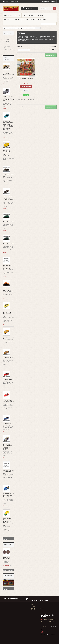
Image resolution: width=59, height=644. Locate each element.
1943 (34, 36)
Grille (53, 50)
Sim (40, 39)
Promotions (8, 545)
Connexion (53, 1)
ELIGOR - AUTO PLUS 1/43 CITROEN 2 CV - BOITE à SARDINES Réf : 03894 (8, 99)
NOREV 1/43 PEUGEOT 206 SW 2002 (8, 244)
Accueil (7, 37)
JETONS (25, 20)
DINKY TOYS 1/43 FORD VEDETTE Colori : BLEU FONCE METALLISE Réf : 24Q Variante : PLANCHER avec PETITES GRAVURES (8, 125)
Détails (19, 42)
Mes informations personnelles (47, 609)
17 (22, 38)
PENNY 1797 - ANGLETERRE (6, 558)
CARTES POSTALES (29, 15)
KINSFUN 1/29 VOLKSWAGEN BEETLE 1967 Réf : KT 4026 (8, 152)
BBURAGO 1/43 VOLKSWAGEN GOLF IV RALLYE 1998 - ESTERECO (8, 446)
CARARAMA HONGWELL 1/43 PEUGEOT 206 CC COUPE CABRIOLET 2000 (8, 314)
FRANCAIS (31, 28)
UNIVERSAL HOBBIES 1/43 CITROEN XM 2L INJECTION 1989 (8, 267)
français (24, 36)
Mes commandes (44, 603)
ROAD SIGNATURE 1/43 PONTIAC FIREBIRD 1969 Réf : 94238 (8, 199)
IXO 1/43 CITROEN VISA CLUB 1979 (7, 290)
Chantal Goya (34, 39)
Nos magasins (8, 52)
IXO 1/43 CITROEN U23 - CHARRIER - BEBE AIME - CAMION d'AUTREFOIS (8, 496)
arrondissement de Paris (44, 36)
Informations (8, 33)
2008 (27, 38)
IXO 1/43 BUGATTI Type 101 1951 (7, 424)
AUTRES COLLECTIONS (39, 20)
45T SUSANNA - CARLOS (26, 78)
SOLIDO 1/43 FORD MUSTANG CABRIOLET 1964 (8, 402)
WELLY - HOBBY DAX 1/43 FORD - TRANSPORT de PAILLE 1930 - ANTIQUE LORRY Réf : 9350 (8, 522)
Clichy (19, 38)
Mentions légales (9, 44)
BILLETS (17, 15)
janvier (24, 38)
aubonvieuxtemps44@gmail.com (48, 634)
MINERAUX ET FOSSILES (12, 20)
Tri (17, 50)
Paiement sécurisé (9, 50)
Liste (56, 50)
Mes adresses (43, 607)
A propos (33, 606)
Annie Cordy (48, 39)
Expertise (7, 42)
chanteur (45, 35)
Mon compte (44, 601)
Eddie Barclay (26, 39)
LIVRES (41, 15)
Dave (43, 39)
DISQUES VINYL (23, 28)
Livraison (7, 39)
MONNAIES (8, 15)
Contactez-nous (46, 1)
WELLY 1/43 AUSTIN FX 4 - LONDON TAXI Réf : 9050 (8, 472)
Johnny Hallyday (21, 41)
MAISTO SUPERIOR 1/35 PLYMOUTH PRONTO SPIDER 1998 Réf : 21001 (8, 74)
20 (29, 36)
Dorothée (20, 39)
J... (27, 41)
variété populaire (38, 38)
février (31, 36)
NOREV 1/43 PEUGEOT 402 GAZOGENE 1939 (8, 222)
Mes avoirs (43, 605)
